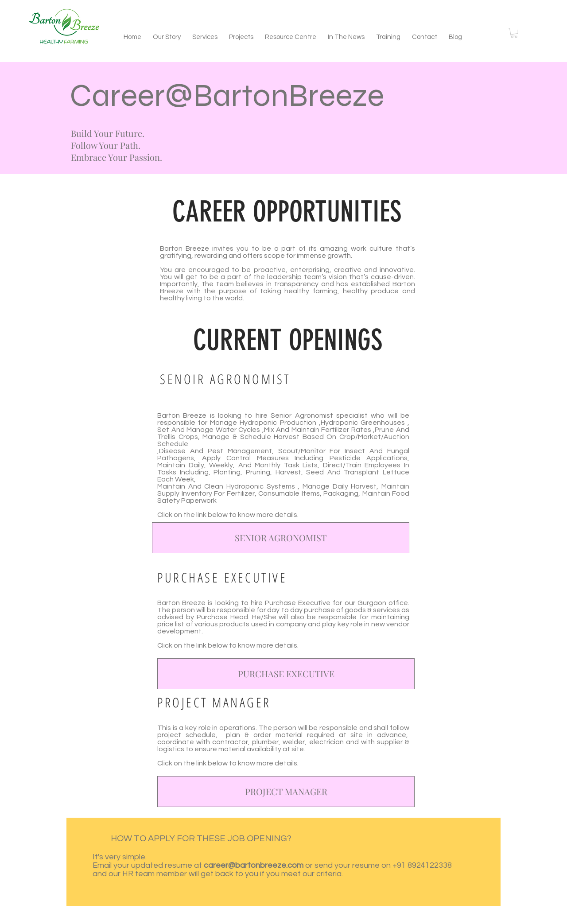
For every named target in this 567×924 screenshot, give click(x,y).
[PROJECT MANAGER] (286, 792)
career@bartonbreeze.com (254, 865)
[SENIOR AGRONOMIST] (281, 538)
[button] (514, 33)
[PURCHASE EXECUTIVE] (286, 674)
